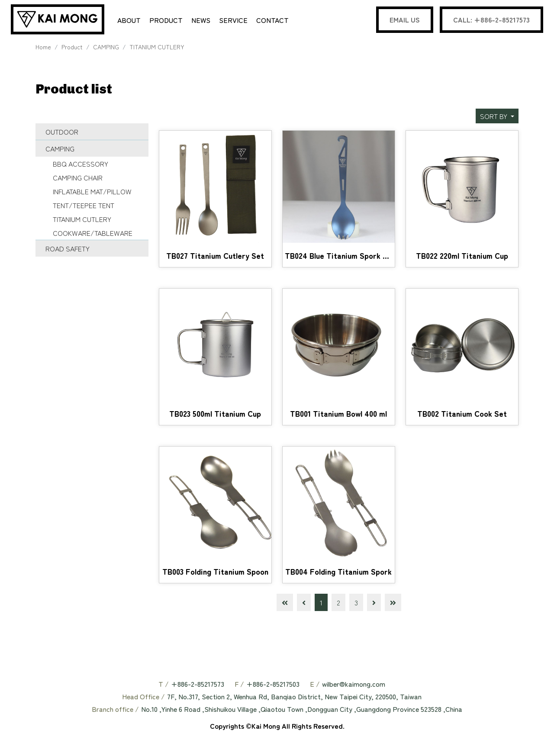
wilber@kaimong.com (354, 685)
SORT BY (494, 117)
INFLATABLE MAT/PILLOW (92, 193)
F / (239, 685)
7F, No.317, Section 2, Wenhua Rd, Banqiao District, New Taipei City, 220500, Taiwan (294, 698)
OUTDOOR (62, 133)
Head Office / (143, 698)
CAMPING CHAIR (78, 179)
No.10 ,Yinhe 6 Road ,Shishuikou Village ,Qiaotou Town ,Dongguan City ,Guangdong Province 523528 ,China (302, 710)
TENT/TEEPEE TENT (84, 206)
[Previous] (304, 604)
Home (43, 48)
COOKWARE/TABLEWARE (93, 234)
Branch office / (115, 710)
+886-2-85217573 (198, 685)
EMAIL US (405, 19)
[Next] (374, 604)
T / (164, 685)
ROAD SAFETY (68, 250)
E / (315, 685)
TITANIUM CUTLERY (157, 48)
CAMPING (106, 48)
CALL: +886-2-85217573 (491, 19)
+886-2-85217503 (273, 685)
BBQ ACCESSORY (81, 165)
